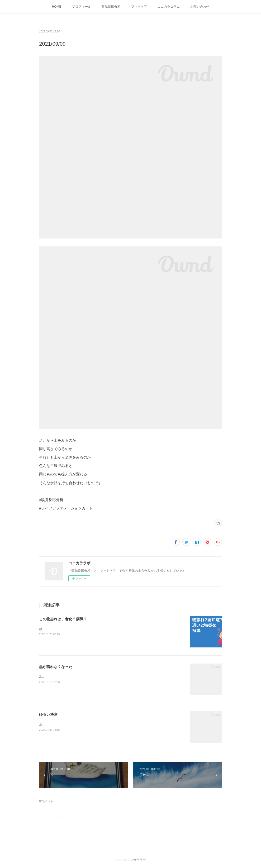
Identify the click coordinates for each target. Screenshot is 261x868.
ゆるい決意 (48, 714)
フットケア (139, 7)
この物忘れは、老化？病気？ (63, 619)
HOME (57, 7)
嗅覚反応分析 (111, 7)
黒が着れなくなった (56, 667)
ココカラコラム (169, 7)
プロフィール (82, 7)
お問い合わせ (200, 7)
